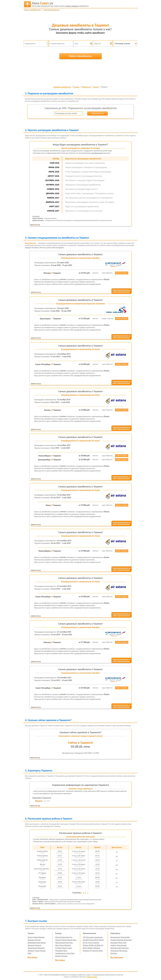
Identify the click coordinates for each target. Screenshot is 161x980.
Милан (64, 940)
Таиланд (38, 945)
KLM (96, 940)
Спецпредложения (51, 10)
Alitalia (90, 948)
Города (96, 87)
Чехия (36, 937)
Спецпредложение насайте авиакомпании (121, 291)
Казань (125, 951)
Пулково (114, 940)
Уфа (120, 951)
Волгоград (128, 940)
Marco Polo (122, 943)
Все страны (33, 957)
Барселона (66, 937)
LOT (84, 937)
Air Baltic (97, 945)
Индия (43, 943)
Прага (62, 945)
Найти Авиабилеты (80, 56)
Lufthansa (96, 948)
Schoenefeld (125, 937)
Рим (67, 943)
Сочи (68, 953)
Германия (41, 948)
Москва (58, 937)
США (30, 953)
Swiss (101, 951)
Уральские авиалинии (94, 937)
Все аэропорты (117, 957)
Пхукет (65, 948)
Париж (70, 940)
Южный (39, 801)
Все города (60, 960)
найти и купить (122, 273)
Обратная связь (92, 977)
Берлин (58, 956)
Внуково (120, 940)
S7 (90, 951)
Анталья (64, 956)
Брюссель (125, 948)
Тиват (73, 953)
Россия (30, 937)
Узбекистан (86, 87)
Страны (76, 87)
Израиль (41, 937)
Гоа (71, 937)
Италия (43, 951)
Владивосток (115, 937)
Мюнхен (67, 945)
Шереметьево (116, 948)
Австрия (38, 940)
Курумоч (114, 953)
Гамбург (113, 945)
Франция (31, 945)
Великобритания (34, 943)
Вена (65, 951)
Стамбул (59, 948)
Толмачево (115, 951)
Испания (31, 940)
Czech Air (95, 951)
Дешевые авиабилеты (62, 87)
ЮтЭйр (91, 945)
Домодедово (122, 945)
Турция (37, 951)
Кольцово (114, 943)
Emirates (86, 951)
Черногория (32, 948)
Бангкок (62, 943)
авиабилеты (60, 4)
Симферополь (61, 953)
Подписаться (97, 113)
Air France (89, 943)
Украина (31, 951)
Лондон (58, 940)
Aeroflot (86, 940)
